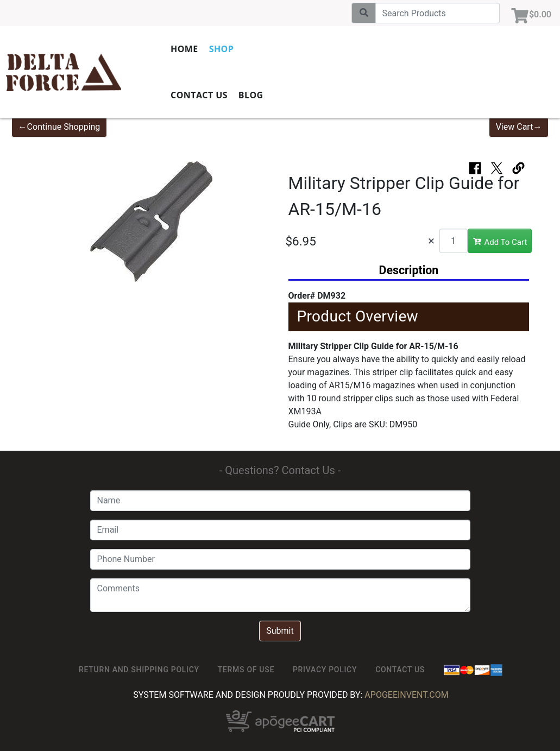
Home (184, 49)
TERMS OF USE (246, 670)
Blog (251, 95)
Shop (221, 49)
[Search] (438, 13)
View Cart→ (519, 127)
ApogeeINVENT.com (406, 695)
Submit (280, 631)
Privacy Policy (325, 670)
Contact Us (199, 95)
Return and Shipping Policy (139, 670)
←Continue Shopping (59, 127)
